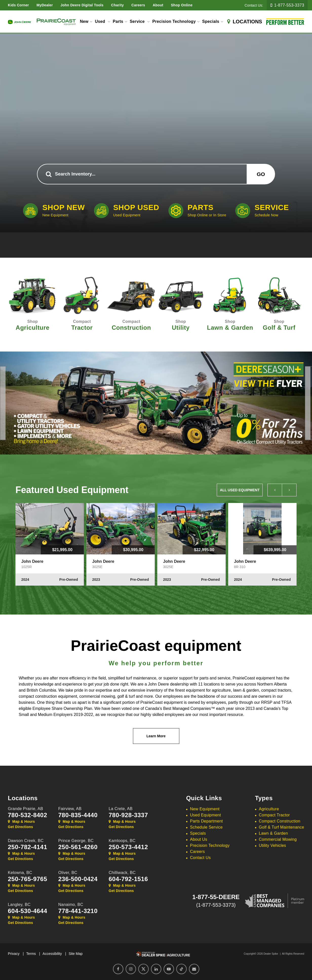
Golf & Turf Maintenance (281, 827)
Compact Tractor (274, 815)
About (158, 5)
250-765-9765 (27, 879)
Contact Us (200, 858)
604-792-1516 (128, 879)
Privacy (14, 954)
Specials (198, 833)
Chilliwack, (122, 873)
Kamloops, (122, 841)
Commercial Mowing (278, 839)
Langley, (19, 905)
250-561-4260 (78, 847)
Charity (118, 5)
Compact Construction (280, 821)
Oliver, (68, 873)
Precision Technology (210, 845)
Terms (31, 954)
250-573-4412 (128, 847)
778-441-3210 (78, 911)
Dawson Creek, (26, 841)
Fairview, (70, 809)
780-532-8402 (27, 815)
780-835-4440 (78, 815)
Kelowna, (20, 873)
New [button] (84, 21)
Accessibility (52, 954)
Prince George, (76, 841)
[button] (3, 403)
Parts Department (206, 821)
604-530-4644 (27, 911)
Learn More (156, 736)
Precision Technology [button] (174, 21)
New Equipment (205, 809)
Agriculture (269, 809)
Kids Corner (18, 5)
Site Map (76, 954)
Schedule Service (206, 827)
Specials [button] (211, 21)
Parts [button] (118, 21)
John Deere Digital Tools (82, 5)
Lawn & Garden (273, 833)
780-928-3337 (128, 815)
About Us (199, 839)
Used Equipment (205, 815)
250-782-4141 (27, 847)
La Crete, (121, 809)
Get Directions (21, 827)
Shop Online (182, 5)
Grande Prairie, (25, 809)
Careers (138, 5)
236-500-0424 (78, 879)
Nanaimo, (71, 905)
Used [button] (101, 21)
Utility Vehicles (272, 845)
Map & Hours (21, 821)
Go (261, 174)
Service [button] (138, 21)
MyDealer (45, 5)
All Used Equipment (240, 490)
